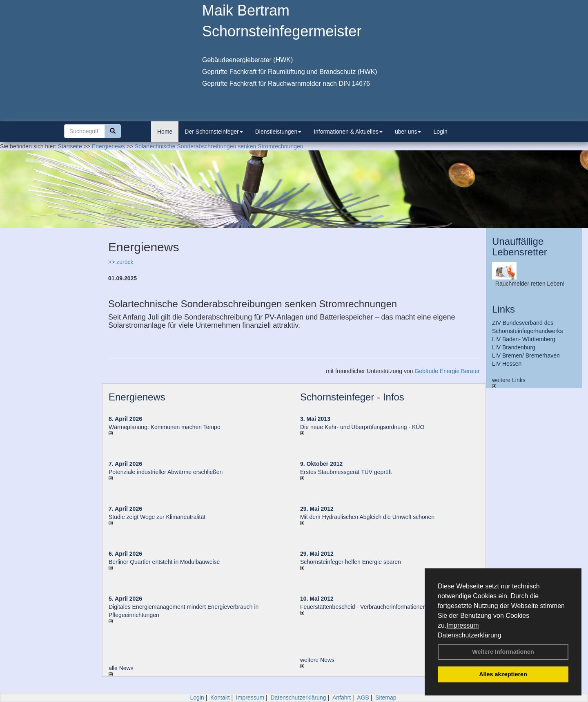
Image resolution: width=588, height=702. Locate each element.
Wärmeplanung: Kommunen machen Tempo (165, 427)
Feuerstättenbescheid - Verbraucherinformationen (363, 607)
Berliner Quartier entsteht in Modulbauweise (164, 562)
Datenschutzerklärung (470, 635)
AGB (363, 698)
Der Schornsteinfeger (214, 132)
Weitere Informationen (503, 652)
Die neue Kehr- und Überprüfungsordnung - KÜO (362, 427)
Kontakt (220, 698)
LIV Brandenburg (514, 347)
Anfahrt (342, 698)
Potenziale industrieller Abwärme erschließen (166, 472)
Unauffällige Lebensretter (520, 247)
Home (165, 132)
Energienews (137, 397)
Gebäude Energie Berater (447, 371)
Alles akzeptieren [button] (503, 674)
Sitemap (386, 698)
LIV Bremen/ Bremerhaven (526, 355)
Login (440, 132)
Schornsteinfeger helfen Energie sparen (351, 562)
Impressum (462, 625)
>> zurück (121, 262)
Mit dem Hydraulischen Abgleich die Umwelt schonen (367, 517)
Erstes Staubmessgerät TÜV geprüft (346, 472)
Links (503, 309)
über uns (408, 132)
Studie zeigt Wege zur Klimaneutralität (157, 517)
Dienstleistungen (278, 132)
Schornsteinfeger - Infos (352, 397)
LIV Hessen (507, 364)
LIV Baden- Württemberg (524, 339)
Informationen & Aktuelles (348, 132)
